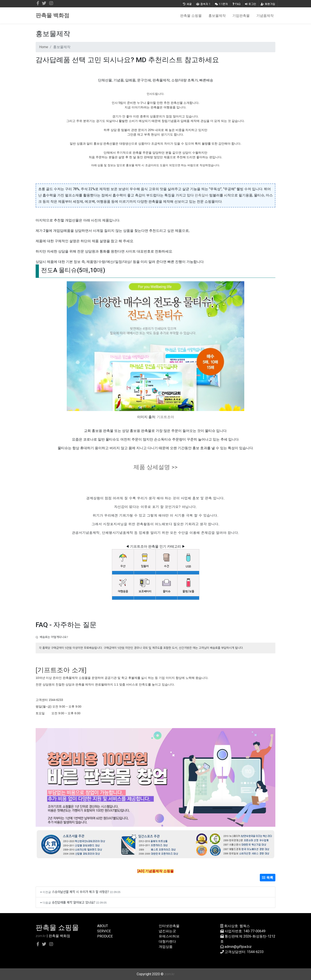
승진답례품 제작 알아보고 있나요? (74, 902)
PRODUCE (105, 936)
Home (44, 47)
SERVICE (104, 931)
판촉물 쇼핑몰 (191, 16)
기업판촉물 (241, 16)
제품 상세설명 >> (155, 467)
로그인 (251, 4)
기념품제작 (265, 16)
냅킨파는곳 (167, 931)
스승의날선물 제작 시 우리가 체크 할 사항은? (80, 892)
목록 (268, 878)
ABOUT (103, 926)
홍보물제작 (217, 16)
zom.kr (41, 936)
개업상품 (166, 947)
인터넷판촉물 (169, 926)
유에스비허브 (169, 936)
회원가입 (268, 4)
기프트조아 (165, 417)
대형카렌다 (167, 941)
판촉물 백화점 (52, 15)
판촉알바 (202, 195)
